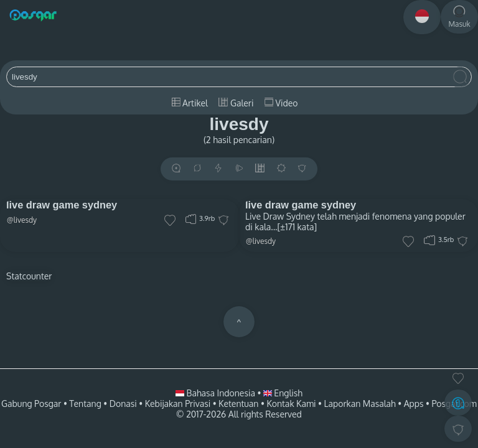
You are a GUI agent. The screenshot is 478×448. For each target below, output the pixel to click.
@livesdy (22, 220)
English (283, 393)
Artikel (190, 103)
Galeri (236, 103)
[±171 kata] (297, 227)
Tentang (85, 404)
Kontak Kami (291, 404)
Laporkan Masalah (360, 404)
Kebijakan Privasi (178, 404)
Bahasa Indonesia (216, 393)
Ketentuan (238, 404)
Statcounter (29, 276)
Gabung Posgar (31, 404)
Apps (414, 404)
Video (281, 103)
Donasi (123, 404)
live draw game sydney (62, 205)
